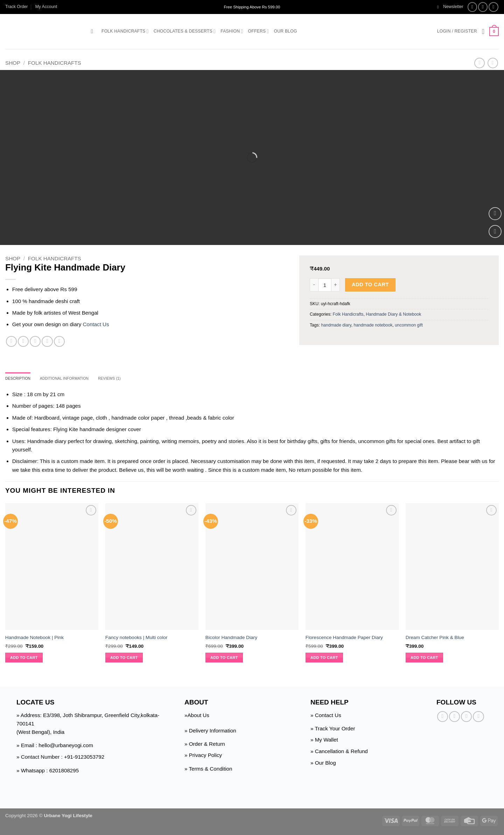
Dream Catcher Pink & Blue (435, 638)
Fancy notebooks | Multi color (136, 638)
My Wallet (327, 741)
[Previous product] (493, 63)
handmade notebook (373, 325)
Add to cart (370, 285)
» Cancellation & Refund (339, 752)
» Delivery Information (210, 732)
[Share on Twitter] (23, 341)
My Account (46, 7)
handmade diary (336, 325)
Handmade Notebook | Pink (34, 638)
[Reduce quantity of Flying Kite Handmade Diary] (314, 285)
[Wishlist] (483, 31)
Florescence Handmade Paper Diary (344, 638)
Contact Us (96, 324)
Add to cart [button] (24, 659)
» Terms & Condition (208, 770)
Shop (13, 63)
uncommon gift (409, 325)
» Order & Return (205, 745)
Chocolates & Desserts (185, 31)
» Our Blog (323, 764)
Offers (259, 31)
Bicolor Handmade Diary (231, 638)
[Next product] (479, 63)
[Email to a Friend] (35, 341)
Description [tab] (20, 379)
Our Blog (286, 31)
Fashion (232, 31)
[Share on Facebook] (11, 341)
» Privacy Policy (203, 756)
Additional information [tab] (74, 379)
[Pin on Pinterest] (47, 341)
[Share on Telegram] (59, 341)
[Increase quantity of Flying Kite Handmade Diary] (336, 285)
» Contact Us (326, 716)
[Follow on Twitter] (493, 7)
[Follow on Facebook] (472, 7)
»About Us (197, 716)
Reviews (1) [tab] (125, 379)
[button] (450, 7)
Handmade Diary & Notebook (393, 314)
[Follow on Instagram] (483, 7)
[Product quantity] (325, 285)
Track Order (16, 7)
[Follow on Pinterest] (478, 718)
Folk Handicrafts (125, 31)
